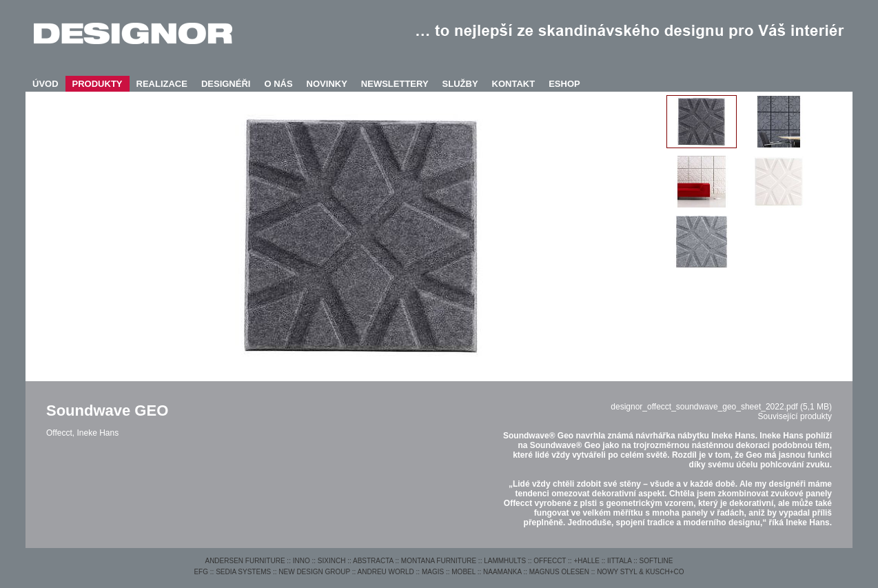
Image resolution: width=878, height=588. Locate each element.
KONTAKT (514, 84)
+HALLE (586, 561)
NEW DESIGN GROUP (314, 572)
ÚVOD (45, 84)
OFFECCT (550, 561)
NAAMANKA (502, 572)
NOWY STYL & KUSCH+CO (640, 572)
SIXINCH (332, 561)
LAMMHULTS (505, 561)
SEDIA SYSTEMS (243, 572)
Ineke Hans (98, 433)
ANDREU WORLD (386, 572)
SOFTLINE (656, 561)
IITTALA (619, 561)
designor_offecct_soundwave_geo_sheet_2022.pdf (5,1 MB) (721, 407)
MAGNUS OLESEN (559, 572)
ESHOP (564, 84)
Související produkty (795, 416)
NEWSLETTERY (395, 84)
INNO (302, 561)
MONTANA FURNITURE (439, 561)
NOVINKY (327, 84)
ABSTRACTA (373, 561)
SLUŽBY (460, 84)
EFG (201, 572)
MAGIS (433, 572)
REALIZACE (162, 84)
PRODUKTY (98, 84)
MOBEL (463, 572)
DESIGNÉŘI (226, 84)
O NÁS (278, 84)
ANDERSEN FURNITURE (245, 561)
